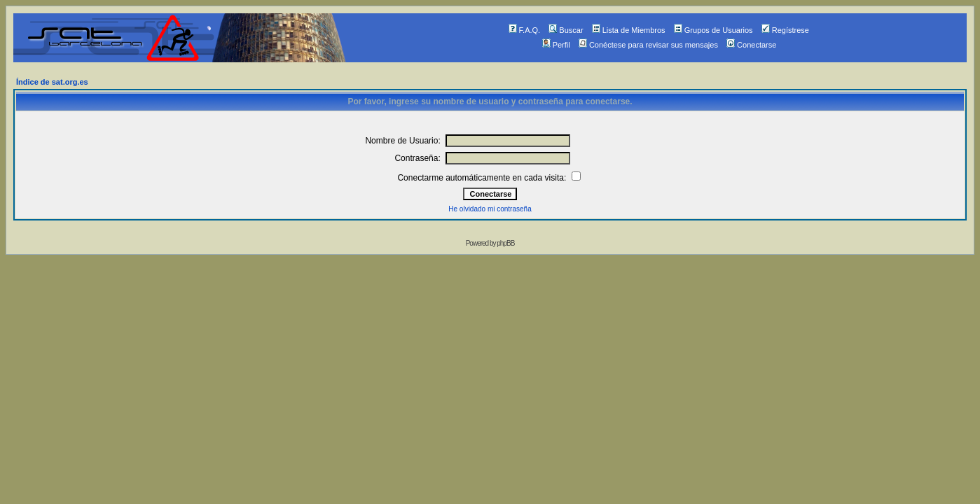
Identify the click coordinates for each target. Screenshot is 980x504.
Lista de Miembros (629, 30)
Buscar (566, 30)
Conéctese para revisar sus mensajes (648, 45)
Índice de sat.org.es (52, 82)
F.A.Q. (525, 30)
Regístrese (785, 30)
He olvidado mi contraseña (490, 209)
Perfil (556, 45)
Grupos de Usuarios (713, 30)
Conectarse (751, 45)
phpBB (505, 243)
